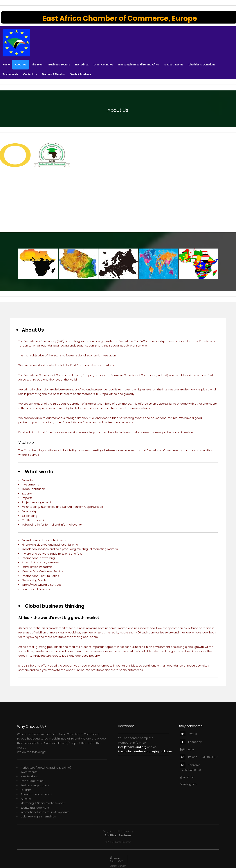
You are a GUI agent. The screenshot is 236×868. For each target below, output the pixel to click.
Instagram (188, 784)
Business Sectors (59, 65)
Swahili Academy (80, 74)
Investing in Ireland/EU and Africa (139, 65)
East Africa (82, 65)
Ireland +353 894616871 (199, 757)
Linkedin (187, 749)
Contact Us (30, 74)
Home (6, 65)
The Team (37, 65)
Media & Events (174, 65)
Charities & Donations (202, 65)
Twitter (189, 734)
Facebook (191, 742)
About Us (21, 65)
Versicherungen (118, 866)
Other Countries (103, 65)
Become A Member (53, 74)
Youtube (187, 777)
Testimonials (10, 74)
